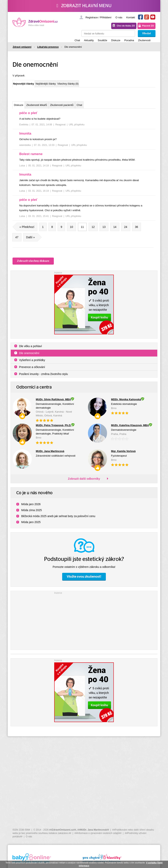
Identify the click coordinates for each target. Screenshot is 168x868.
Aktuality (89, 40)
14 (115, 230)
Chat (77, 40)
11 (82, 230)
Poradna (129, 40)
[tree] (84, 169)
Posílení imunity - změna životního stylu (43, 377)
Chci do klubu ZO (126, 26)
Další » (32, 240)
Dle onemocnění (29, 356)
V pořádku (151, 863)
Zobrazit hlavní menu (84, 6)
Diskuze (116, 40)
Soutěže (102, 40)
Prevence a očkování (32, 370)
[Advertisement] (84, 623)
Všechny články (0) (102, 85)
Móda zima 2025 (32, 513)
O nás (119, 17)
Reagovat (60, 128)
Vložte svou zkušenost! (84, 579)
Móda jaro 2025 (31, 525)
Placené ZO (148, 26)
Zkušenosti (144, 40)
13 (104, 230)
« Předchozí (25, 230)
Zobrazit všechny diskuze (33, 264)
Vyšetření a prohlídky (32, 363)
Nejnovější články (30, 84)
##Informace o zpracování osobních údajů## (98, 833)
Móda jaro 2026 (31, 507)
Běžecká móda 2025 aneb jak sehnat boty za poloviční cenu (58, 519)
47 (17, 240)
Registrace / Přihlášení (98, 17)
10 (71, 230)
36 (137, 230)
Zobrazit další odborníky (84, 482)
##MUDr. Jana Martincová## (93, 830)
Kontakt (131, 17)
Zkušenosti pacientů (80, 107)
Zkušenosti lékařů (47, 107)
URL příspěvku (77, 128)
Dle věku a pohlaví (30, 349)
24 (126, 230)
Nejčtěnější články (66, 85)
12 (93, 230)
